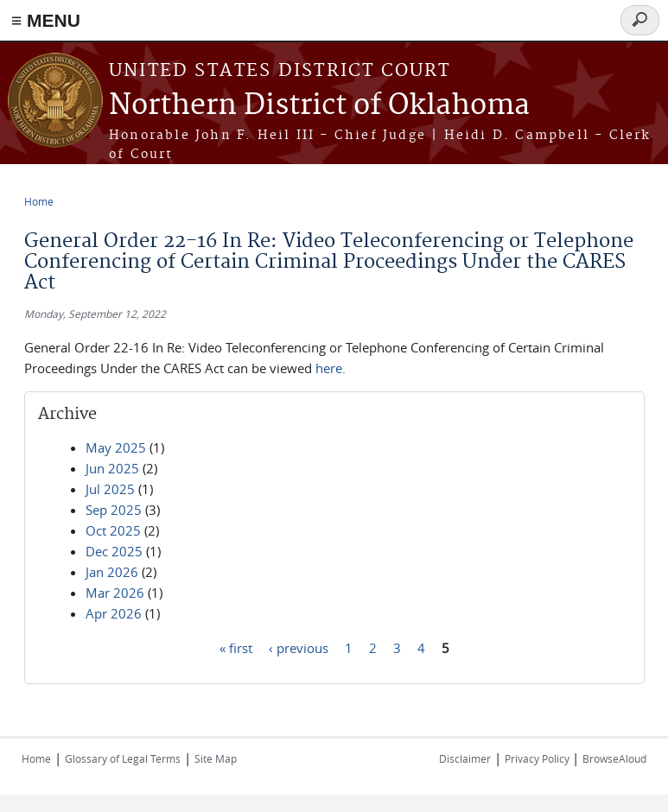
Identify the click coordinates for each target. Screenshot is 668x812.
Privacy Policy (538, 758)
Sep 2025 (114, 510)
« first (236, 647)
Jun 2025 (112, 468)
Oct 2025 (113, 530)
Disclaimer (465, 758)
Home (39, 201)
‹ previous (299, 647)
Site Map (216, 758)
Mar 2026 (115, 593)
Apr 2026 (114, 613)
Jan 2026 (112, 572)
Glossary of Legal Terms (123, 758)
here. (332, 368)
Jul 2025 (110, 489)
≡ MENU (46, 20)
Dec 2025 (114, 551)
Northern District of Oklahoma (319, 106)
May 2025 (116, 447)
